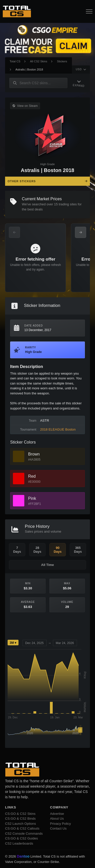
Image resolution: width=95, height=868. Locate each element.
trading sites (68, 204)
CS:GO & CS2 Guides (22, 838)
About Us (57, 819)
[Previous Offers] (14, 232)
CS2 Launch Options (21, 824)
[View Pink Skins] (19, 501)
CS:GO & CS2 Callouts (22, 828)
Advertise (57, 814)
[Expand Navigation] (78, 83)
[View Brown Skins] (19, 456)
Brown (34, 454)
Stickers (62, 61)
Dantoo (23, 857)
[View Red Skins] (19, 479)
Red (32, 476)
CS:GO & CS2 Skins (20, 814)
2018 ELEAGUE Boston (58, 429)
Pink (32, 498)
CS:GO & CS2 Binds (20, 819)
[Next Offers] (81, 232)
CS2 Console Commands (24, 834)
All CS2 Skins (39, 61)
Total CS (15, 61)
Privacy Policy (61, 824)
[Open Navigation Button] (89, 11)
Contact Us (58, 828)
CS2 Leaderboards (19, 843)
